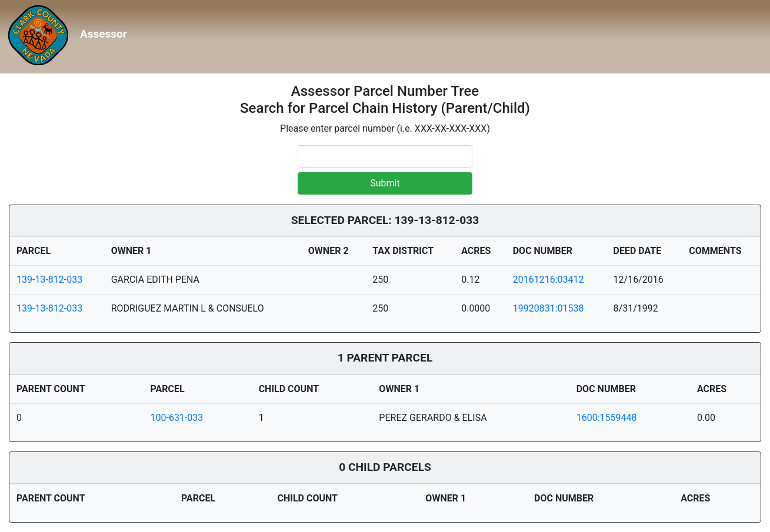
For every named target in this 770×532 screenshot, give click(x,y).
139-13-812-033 (49, 280)
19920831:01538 (549, 308)
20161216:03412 (549, 280)
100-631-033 (177, 418)
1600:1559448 (607, 418)
